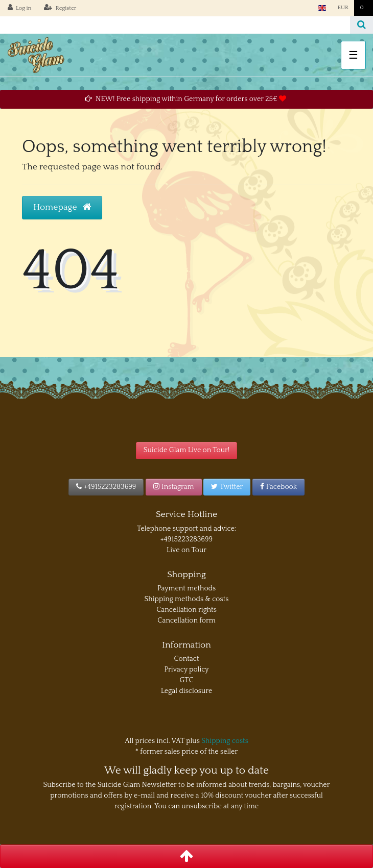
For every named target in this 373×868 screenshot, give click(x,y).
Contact (187, 659)
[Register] (60, 8)
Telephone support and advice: (186, 529)
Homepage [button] (62, 207)
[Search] (362, 25)
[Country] (322, 8)
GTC (186, 680)
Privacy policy (186, 669)
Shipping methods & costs (187, 599)
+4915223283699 (106, 487)
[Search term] (175, 25)
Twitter (227, 487)
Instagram (174, 487)
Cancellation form (186, 621)
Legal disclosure (187, 691)
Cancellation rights (186, 610)
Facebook (279, 487)
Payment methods (186, 588)
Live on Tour (186, 550)
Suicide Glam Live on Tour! (186, 450)
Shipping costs (225, 741)
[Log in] (20, 8)
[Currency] (343, 8)
